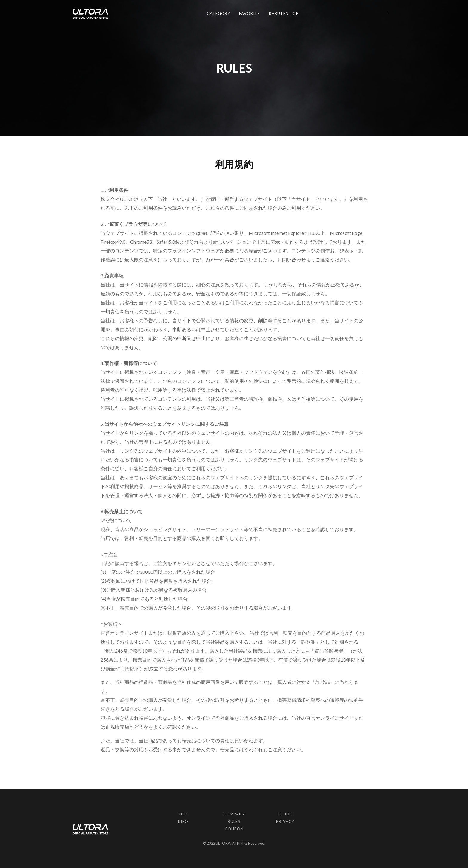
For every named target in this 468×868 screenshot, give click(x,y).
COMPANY (234, 814)
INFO (183, 821)
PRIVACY (285, 821)
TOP (183, 814)
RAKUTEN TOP (284, 13)
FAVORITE (250, 13)
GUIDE (285, 814)
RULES (234, 821)
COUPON (234, 829)
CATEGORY (218, 13)
